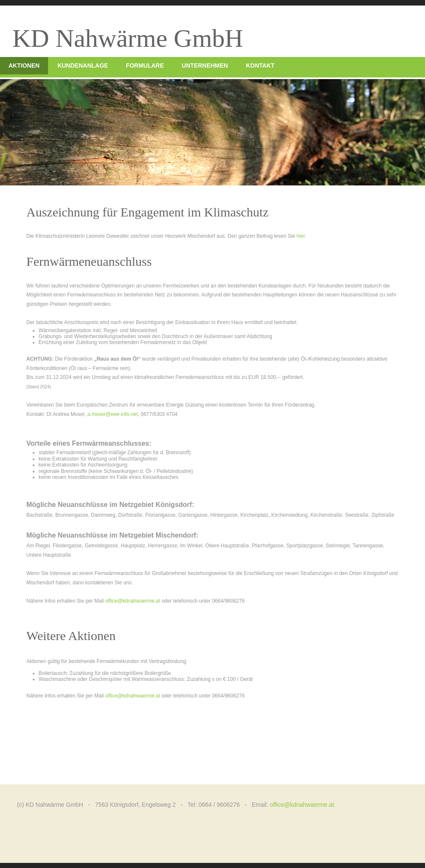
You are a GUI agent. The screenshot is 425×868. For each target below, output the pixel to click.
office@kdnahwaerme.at (132, 601)
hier (301, 236)
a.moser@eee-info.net (112, 414)
